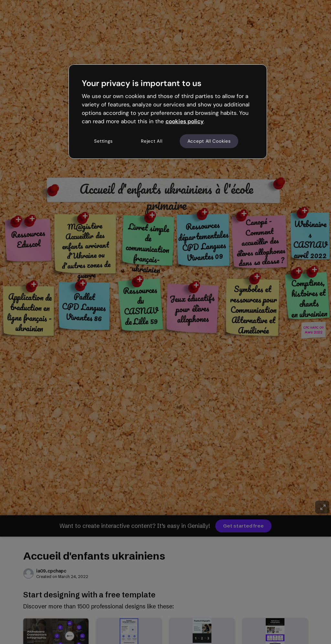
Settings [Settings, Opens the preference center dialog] (103, 141)
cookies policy (185, 121)
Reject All (152, 141)
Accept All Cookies (209, 141)
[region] (168, 112)
